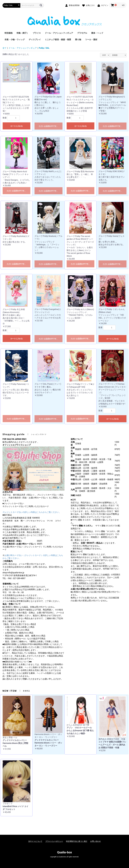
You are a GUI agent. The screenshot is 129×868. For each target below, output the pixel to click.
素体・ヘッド (97, 33)
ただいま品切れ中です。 (49, 126)
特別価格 (9, 33)
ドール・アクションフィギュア (59, 33)
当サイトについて (35, 841)
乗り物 (78, 40)
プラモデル (82, 33)
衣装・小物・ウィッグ (15, 40)
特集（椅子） (23, 33)
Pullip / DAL (44, 48)
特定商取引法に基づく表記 (77, 841)
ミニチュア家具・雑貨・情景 (58, 40)
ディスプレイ (35, 40)
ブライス (37, 33)
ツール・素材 (91, 40)
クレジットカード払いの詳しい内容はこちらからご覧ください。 (32, 512)
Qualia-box (65, 852)
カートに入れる (17, 126)
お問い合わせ (95, 841)
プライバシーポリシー (54, 841)
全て (5, 48)
